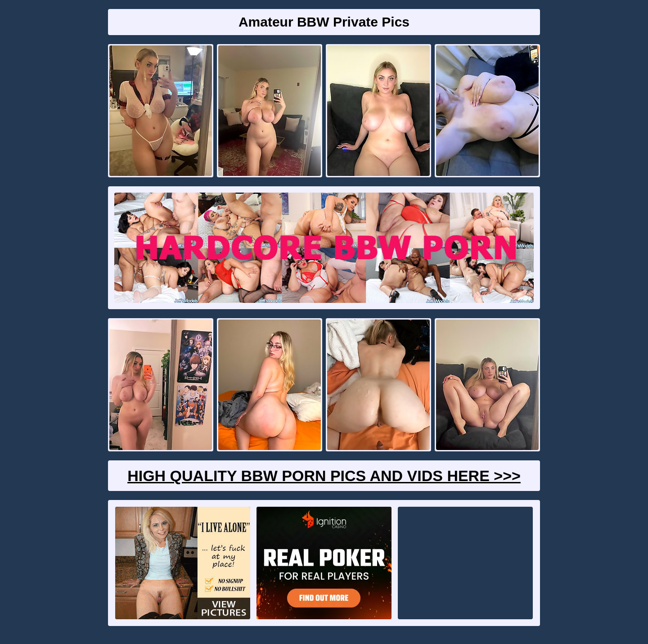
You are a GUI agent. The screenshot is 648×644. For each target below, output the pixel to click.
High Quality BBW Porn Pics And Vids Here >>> (324, 476)
